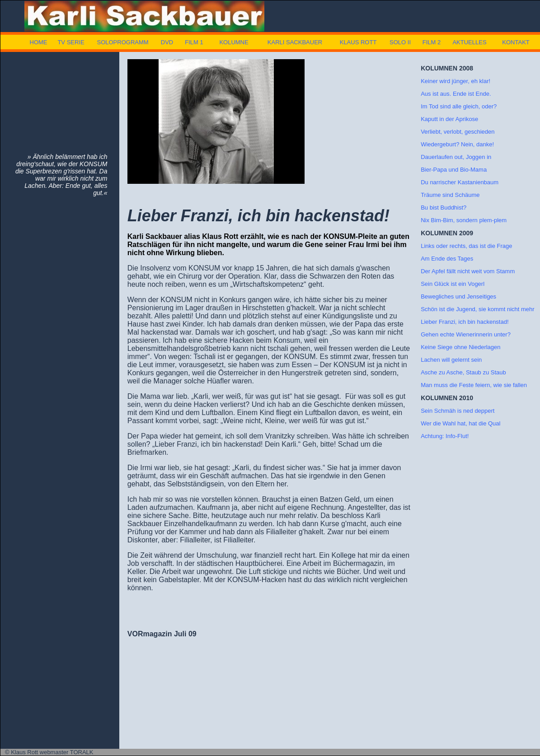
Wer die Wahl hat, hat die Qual (460, 423)
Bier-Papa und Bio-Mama (454, 170)
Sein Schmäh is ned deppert (458, 411)
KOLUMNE (234, 42)
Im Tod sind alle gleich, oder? (459, 106)
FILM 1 (194, 42)
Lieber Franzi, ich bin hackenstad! (465, 322)
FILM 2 (432, 42)
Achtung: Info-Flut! (445, 436)
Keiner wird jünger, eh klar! (455, 81)
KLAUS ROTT (358, 42)
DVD (167, 42)
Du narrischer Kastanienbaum (460, 182)
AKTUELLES (469, 42)
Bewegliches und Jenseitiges (458, 296)
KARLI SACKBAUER (295, 42)
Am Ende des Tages (447, 259)
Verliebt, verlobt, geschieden (458, 132)
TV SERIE (71, 42)
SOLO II (400, 42)
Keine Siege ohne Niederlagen (460, 347)
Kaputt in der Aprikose (449, 119)
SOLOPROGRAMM (122, 42)
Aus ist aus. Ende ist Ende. (456, 94)
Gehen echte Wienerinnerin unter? (466, 334)
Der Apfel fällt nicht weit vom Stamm (468, 271)
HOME (39, 42)
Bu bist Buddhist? (444, 208)
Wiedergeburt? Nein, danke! (457, 144)
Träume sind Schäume (450, 195)
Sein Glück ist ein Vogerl (453, 284)
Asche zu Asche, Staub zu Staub (463, 372)
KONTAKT (516, 42)
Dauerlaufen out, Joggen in (456, 157)
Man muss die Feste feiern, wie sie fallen (474, 385)
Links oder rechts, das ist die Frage (466, 246)
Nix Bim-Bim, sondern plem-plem (464, 220)
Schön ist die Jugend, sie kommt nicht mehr (477, 309)
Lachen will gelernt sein (451, 360)
